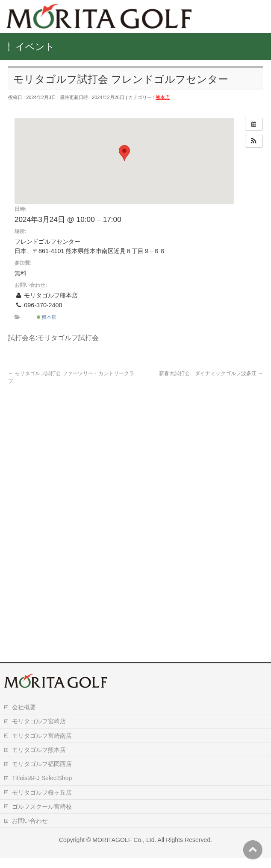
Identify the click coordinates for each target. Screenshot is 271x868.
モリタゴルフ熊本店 (39, 760)
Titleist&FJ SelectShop (42, 788)
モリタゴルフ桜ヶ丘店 (42, 803)
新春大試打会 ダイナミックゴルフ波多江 (211, 373)
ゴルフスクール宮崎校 (42, 817)
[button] (254, 141)
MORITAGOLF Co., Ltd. (124, 850)
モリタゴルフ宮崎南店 (42, 746)
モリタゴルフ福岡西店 (42, 774)
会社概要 (24, 717)
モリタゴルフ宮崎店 (39, 731)
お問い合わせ (30, 831)
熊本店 (163, 97)
